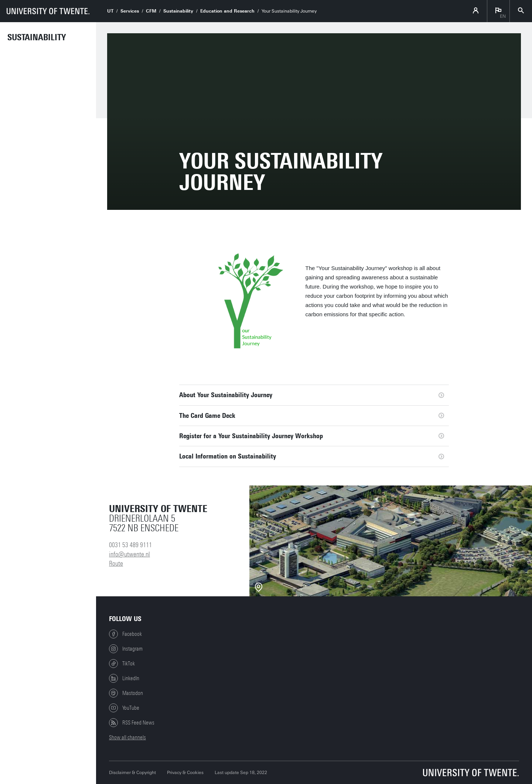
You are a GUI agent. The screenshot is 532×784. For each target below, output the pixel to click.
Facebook (125, 634)
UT (110, 11)
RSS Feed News (132, 723)
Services (130, 11)
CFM (151, 11)
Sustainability (37, 37)
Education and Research (227, 11)
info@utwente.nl (129, 554)
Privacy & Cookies (185, 773)
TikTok (122, 664)
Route (116, 563)
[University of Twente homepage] (48, 11)
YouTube (124, 708)
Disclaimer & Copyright (132, 773)
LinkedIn (124, 678)
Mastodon (126, 693)
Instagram (126, 649)
